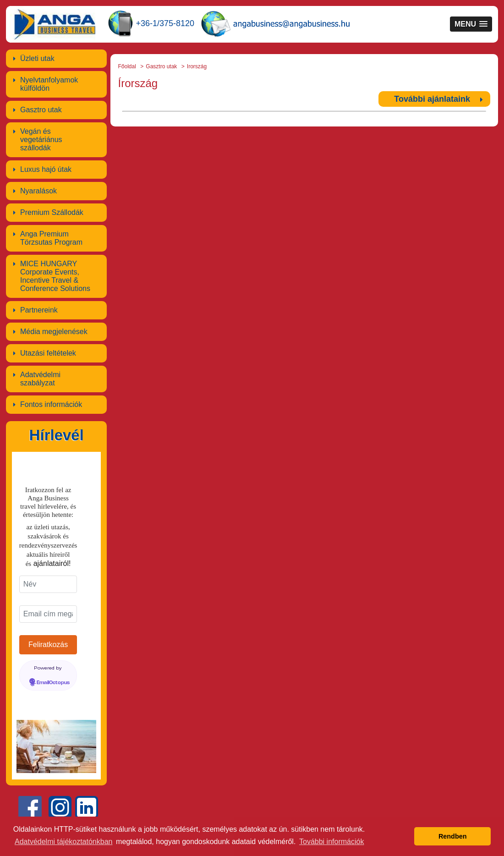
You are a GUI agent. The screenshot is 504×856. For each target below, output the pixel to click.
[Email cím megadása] (48, 614)
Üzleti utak (37, 58)
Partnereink (39, 310)
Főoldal (127, 66)
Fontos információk (51, 404)
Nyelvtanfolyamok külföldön (49, 84)
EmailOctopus (53, 683)
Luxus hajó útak (46, 169)
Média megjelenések (54, 332)
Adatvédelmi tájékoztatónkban (63, 842)
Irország (197, 66)
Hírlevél (56, 435)
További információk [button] (331, 842)
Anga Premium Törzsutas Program (51, 238)
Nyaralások (38, 191)
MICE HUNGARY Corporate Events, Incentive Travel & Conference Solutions (55, 276)
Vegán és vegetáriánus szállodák (41, 140)
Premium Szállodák (52, 212)
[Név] (48, 584)
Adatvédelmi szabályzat (40, 379)
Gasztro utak (41, 110)
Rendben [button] (453, 836)
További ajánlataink (432, 99)
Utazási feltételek (48, 353)
